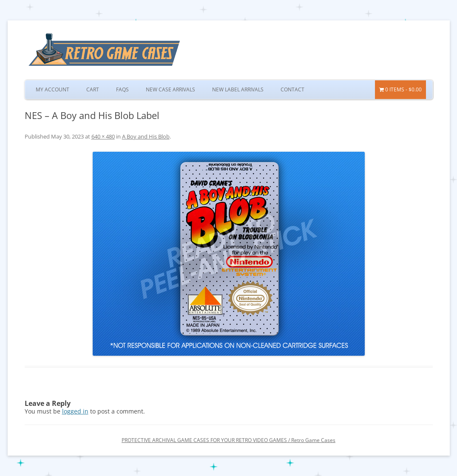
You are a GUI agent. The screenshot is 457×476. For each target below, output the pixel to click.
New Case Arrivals (170, 89)
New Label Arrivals (238, 89)
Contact (292, 89)
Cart (93, 89)
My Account (53, 89)
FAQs (122, 89)
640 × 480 (103, 136)
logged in (75, 411)
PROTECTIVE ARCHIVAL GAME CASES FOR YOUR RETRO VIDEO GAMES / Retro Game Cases (228, 440)
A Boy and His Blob (146, 136)
